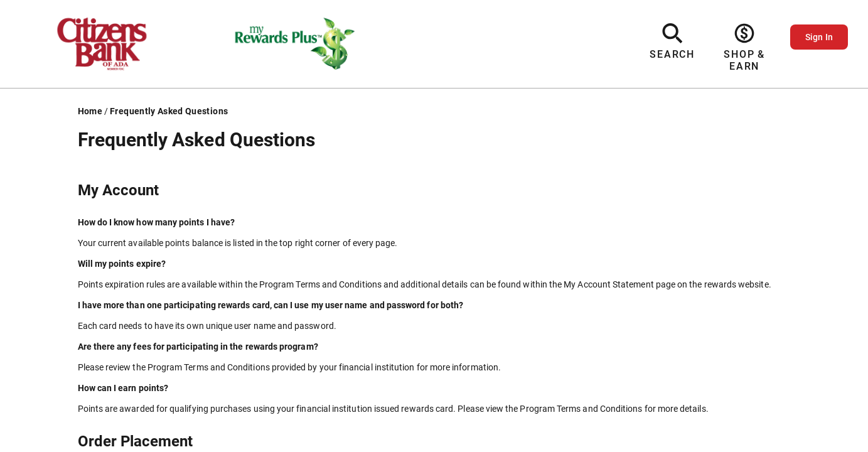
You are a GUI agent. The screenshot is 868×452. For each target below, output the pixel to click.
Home (90, 111)
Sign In (819, 37)
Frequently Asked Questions (169, 111)
